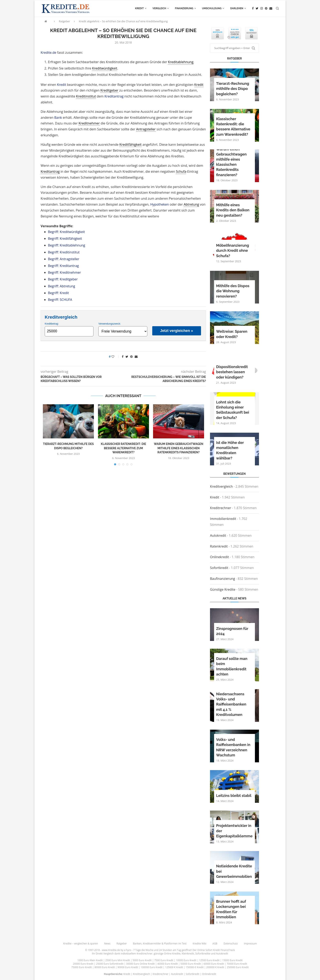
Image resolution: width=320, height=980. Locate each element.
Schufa (181, 171)
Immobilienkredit (223, 519)
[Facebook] (253, 8)
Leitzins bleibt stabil (234, 796)
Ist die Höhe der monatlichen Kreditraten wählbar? (230, 450)
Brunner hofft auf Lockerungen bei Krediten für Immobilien (231, 909)
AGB (215, 944)
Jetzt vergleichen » (177, 331)
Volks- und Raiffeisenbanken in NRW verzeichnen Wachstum (233, 747)
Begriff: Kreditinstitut (64, 252)
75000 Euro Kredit (82, 967)
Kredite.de (48, 53)
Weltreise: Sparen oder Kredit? (232, 334)
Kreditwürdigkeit (105, 68)
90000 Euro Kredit (128, 967)
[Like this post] (116, 357)
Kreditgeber (109, 90)
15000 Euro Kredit (232, 960)
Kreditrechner (221, 508)
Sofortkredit (219, 568)
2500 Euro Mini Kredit (118, 960)
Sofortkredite (203, 954)
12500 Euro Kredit (209, 960)
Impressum (250, 944)
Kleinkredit (188, 954)
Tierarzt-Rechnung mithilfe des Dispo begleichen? (233, 89)
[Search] (277, 8)
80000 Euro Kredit (105, 967)
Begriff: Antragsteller (64, 259)
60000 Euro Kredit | (215, 964)
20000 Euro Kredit (83, 964)
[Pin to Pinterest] (131, 357)
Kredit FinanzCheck (224, 950)
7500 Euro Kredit (164, 960)
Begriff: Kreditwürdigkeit (66, 232)
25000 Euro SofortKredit (110, 964)
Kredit (139, 8)
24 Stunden (166, 950)
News (107, 944)
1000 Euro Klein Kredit (90, 960)
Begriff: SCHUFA (60, 300)
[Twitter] (257, 8)
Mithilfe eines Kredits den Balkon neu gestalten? (233, 210)
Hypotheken (159, 204)
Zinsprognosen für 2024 (232, 631)
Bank (58, 118)
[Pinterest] (266, 8)
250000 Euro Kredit (238, 967)
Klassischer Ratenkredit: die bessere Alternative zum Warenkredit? (123, 448)
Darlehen (237, 8)
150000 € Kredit (195, 967)
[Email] (271, 8)
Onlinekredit (219, 557)
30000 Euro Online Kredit (140, 964)
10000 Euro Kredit (186, 960)
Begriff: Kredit (58, 293)
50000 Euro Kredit (191, 964)
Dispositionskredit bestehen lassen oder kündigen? (232, 372)
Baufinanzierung (222, 579)
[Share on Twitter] (127, 357)
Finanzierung (184, 8)
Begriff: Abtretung (62, 286)
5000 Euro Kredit (142, 960)
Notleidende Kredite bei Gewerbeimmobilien (234, 871)
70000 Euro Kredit (237, 964)
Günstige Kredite (223, 589)
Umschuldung (212, 8)
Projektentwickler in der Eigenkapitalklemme (234, 831)
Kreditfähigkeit (131, 144)
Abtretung (191, 204)
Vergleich (159, 8)
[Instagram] (262, 8)
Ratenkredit (219, 546)
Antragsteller (146, 129)
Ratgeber (64, 21)
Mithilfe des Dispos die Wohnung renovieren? (233, 291)
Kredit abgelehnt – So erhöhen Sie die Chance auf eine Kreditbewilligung (123, 21)
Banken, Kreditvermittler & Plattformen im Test (160, 944)
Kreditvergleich (221, 486)
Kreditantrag (114, 96)
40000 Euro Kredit (168, 964)
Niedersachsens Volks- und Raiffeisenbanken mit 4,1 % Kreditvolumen (231, 704)
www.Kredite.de (111, 950)
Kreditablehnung (181, 62)
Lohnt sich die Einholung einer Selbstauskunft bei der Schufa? (233, 410)
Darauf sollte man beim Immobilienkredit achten (232, 666)
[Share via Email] (136, 357)
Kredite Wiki (199, 944)
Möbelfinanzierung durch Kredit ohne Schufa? (233, 250)
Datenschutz (231, 944)
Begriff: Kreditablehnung (67, 245)
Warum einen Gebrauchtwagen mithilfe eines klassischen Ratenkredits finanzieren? (179, 448)
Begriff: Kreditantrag (63, 266)
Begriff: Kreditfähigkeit (65, 239)
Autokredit (218, 535)
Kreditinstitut (86, 96)
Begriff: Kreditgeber (63, 279)
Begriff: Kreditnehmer (64, 272)
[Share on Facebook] (123, 357)
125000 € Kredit (174, 967)
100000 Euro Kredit (152, 967)
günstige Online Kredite (167, 954)
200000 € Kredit (215, 967)
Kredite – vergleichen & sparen (81, 944)
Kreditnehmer (89, 123)
